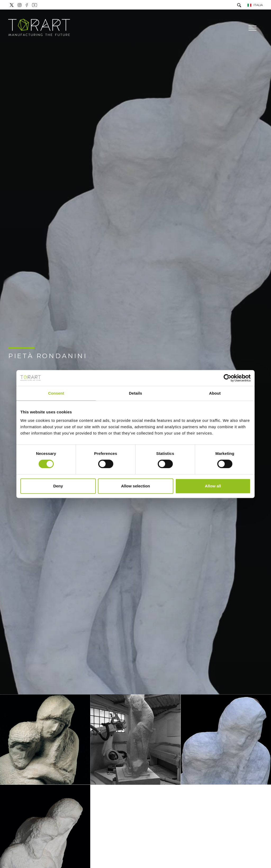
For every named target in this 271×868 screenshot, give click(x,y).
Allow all (213, 486)
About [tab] (215, 393)
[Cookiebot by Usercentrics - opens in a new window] (227, 378)
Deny (58, 486)
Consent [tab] (56, 393)
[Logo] (39, 28)
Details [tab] (135, 393)
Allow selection (135, 486)
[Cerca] (239, 6)
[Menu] (252, 28)
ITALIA (255, 5)
